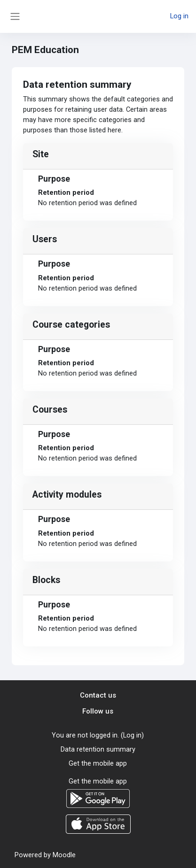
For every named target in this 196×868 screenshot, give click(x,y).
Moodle (64, 855)
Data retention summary (98, 749)
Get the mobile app (98, 763)
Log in (179, 16)
